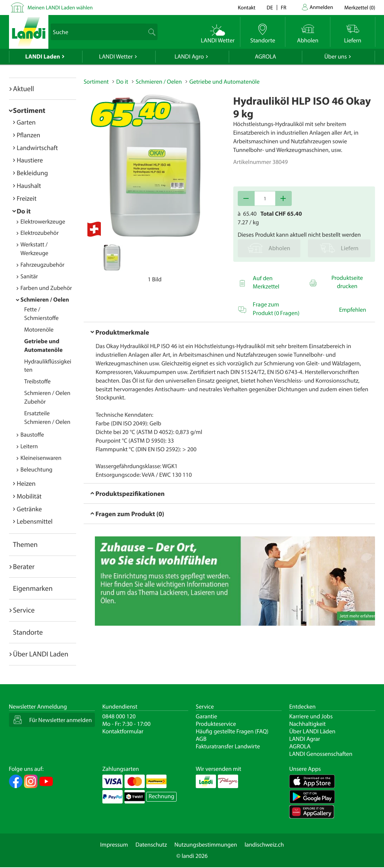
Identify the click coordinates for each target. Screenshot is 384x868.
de (270, 7)
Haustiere (30, 160)
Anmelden (322, 7)
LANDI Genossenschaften (321, 754)
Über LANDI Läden (312, 731)
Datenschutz (151, 845)
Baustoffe (32, 435)
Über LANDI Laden (41, 654)
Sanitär (29, 276)
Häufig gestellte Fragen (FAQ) (232, 731)
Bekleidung (32, 173)
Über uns (336, 57)
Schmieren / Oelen (45, 300)
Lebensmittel (35, 521)
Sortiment (29, 110)
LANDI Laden (43, 57)
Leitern (29, 446)
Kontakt (247, 7)
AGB (201, 739)
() (360, 7)
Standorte (28, 632)
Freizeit (27, 198)
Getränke (29, 509)
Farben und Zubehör (46, 288)
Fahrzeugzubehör (43, 265)
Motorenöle (39, 330)
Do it (24, 211)
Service (24, 610)
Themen (25, 544)
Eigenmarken (33, 588)
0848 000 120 (119, 716)
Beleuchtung (37, 470)
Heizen (26, 483)
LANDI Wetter (116, 57)
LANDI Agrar (304, 739)
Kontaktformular (123, 731)
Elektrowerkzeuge (43, 222)
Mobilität (29, 496)
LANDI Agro (189, 57)
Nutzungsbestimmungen (206, 845)
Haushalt (29, 185)
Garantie (206, 716)
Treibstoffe (38, 381)
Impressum (114, 845)
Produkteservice (216, 724)
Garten (26, 122)
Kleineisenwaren (41, 458)
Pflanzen (29, 135)
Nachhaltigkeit (307, 724)
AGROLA (265, 57)
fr (284, 7)
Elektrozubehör (40, 233)
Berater (24, 566)
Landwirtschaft (37, 148)
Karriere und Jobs (311, 716)
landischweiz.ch (264, 845)
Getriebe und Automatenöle (224, 82)
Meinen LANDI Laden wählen (60, 7)
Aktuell (24, 89)
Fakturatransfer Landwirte (228, 746)
